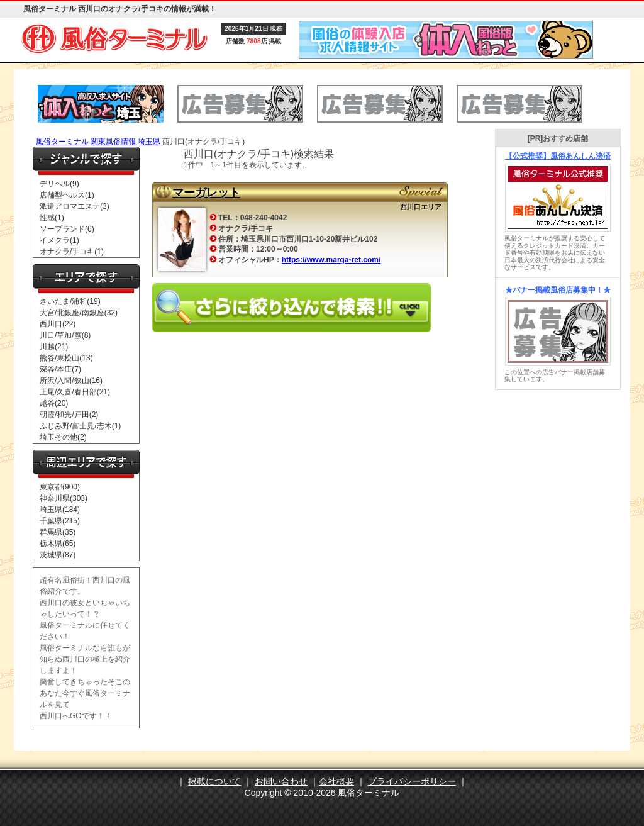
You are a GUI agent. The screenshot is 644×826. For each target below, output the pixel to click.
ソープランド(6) (67, 229)
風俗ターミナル (62, 142)
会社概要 (336, 781)
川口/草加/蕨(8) (65, 335)
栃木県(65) (58, 544)
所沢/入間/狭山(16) (71, 381)
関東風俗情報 (113, 142)
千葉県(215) (60, 521)
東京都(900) (60, 487)
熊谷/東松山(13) (66, 358)
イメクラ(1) (59, 240)
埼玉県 (149, 142)
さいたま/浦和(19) (70, 301)
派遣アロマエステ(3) (75, 206)
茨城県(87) (58, 555)
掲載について (214, 781)
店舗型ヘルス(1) (67, 195)
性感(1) (52, 218)
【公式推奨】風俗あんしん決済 (558, 156)
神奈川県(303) (64, 498)
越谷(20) (54, 403)
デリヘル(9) (59, 184)
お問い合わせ (281, 781)
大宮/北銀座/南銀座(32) (79, 313)
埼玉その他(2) (63, 437)
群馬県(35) (58, 532)
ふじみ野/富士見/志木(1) (80, 426)
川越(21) (54, 347)
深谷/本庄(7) (60, 369)
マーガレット (206, 193)
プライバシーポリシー (412, 781)
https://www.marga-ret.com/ (331, 260)
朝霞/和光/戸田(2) (69, 415)
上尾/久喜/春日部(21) (75, 392)
